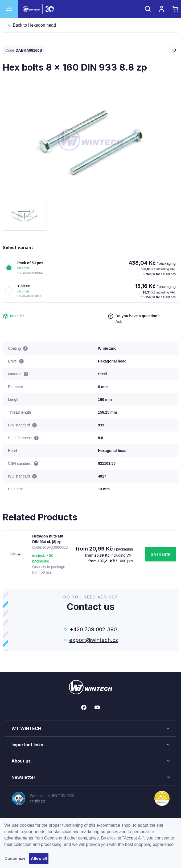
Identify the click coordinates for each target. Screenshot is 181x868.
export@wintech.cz (93, 640)
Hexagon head (34, 25)
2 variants (161, 554)
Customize (15, 858)
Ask (119, 321)
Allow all (39, 858)
